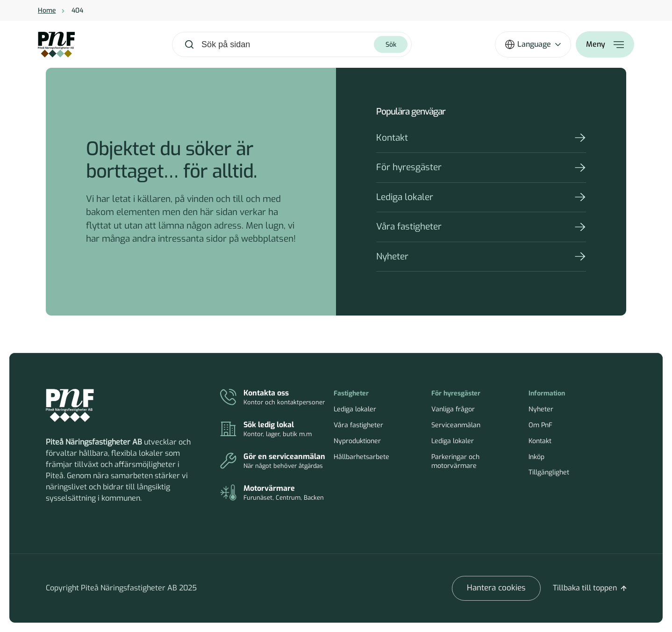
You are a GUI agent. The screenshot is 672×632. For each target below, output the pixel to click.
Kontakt (392, 138)
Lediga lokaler (405, 197)
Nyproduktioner (357, 441)
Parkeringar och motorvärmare (455, 462)
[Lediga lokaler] (273, 430)
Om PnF (540, 425)
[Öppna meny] (605, 44)
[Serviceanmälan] (273, 461)
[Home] (56, 45)
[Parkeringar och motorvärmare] (273, 493)
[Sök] (391, 44)
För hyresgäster (409, 167)
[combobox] (287, 45)
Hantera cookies (496, 588)
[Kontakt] (273, 398)
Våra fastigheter (409, 226)
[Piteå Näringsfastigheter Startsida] (70, 406)
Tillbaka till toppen (585, 588)
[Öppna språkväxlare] (533, 44)
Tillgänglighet (549, 472)
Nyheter (392, 256)
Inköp (536, 457)
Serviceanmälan (456, 425)
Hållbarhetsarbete (361, 457)
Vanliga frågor (453, 409)
